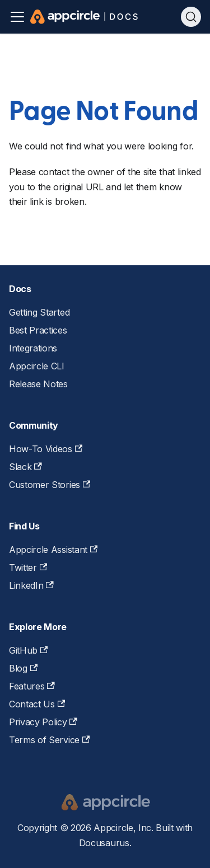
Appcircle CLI (37, 366)
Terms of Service (49, 740)
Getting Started (39, 312)
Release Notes (38, 384)
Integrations (33, 348)
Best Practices (38, 330)
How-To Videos (46, 449)
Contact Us (37, 704)
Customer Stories (50, 485)
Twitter (28, 567)
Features (32, 686)
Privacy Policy (43, 722)
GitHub (28, 650)
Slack (25, 467)
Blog (23, 668)
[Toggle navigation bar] (17, 17)
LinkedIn (31, 585)
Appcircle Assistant (53, 550)
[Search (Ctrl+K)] (191, 17)
